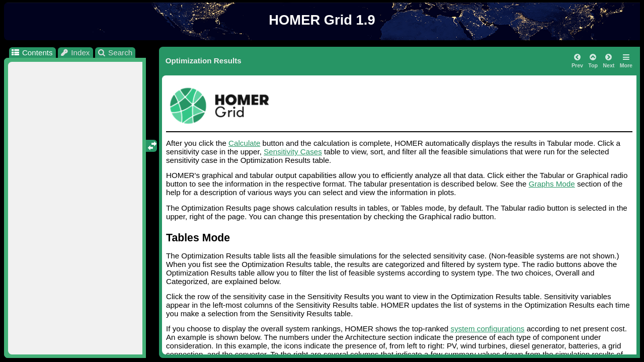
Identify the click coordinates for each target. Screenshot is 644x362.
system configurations (488, 329)
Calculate (244, 143)
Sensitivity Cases (293, 152)
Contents (31, 53)
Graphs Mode (552, 184)
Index (75, 53)
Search (115, 53)
